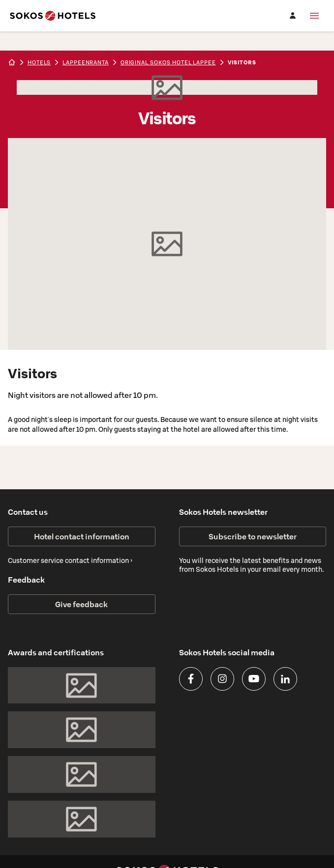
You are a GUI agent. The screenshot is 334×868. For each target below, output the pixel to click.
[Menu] (314, 16)
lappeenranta (86, 62)
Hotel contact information (82, 536)
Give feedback (81, 604)
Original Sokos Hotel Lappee (168, 62)
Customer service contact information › (70, 560)
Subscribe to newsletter (253, 536)
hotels (39, 62)
